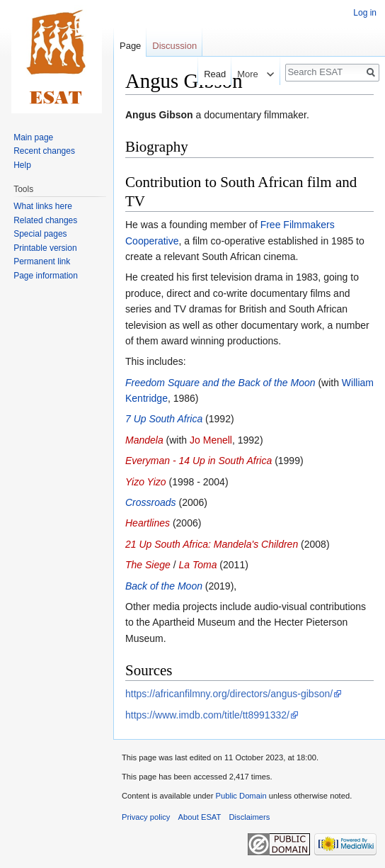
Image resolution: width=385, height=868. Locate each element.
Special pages (40, 234)
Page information (46, 276)
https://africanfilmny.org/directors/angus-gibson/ (229, 694)
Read (208, 74)
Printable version (45, 248)
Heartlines (148, 523)
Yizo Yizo (146, 482)
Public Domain (241, 796)
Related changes (45, 220)
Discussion (174, 46)
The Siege (148, 565)
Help (22, 165)
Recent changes (44, 151)
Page (130, 46)
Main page (33, 137)
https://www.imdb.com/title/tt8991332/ (207, 715)
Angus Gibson (159, 115)
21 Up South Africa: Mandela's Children (212, 544)
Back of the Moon (164, 586)
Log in (365, 13)
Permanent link (42, 261)
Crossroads (151, 502)
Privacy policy (146, 817)
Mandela (144, 440)
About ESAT (200, 817)
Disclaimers (250, 817)
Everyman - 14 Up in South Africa (199, 461)
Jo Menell (211, 440)
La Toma (198, 565)
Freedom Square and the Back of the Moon (220, 383)
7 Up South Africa (164, 419)
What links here (43, 206)
